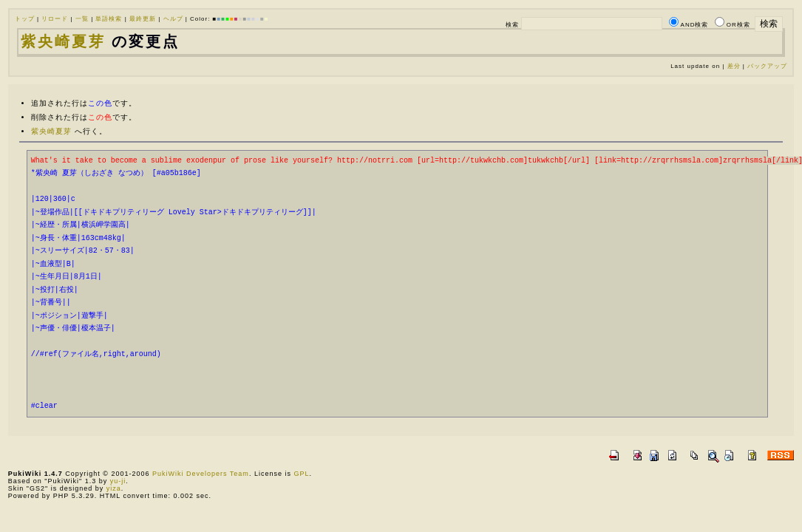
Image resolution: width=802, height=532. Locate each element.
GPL (301, 474)
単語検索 (109, 19)
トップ (25, 19)
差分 (734, 66)
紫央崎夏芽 (63, 41)
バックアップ (767, 66)
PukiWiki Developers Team (201, 474)
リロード (55, 19)
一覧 (82, 19)
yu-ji (118, 481)
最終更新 (143, 19)
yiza (114, 488)
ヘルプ (173, 19)
